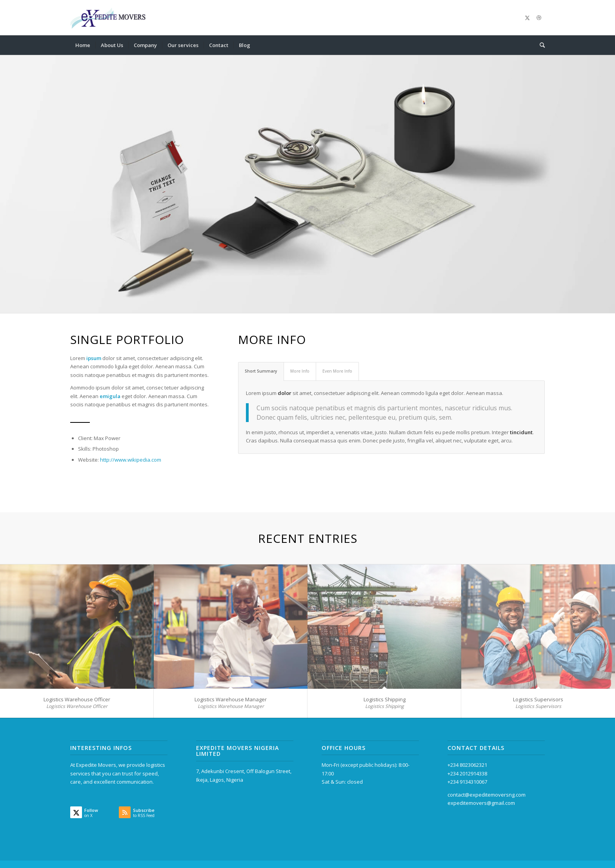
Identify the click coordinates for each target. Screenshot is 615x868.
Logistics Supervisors (538, 699)
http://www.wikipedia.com (131, 460)
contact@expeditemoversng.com (487, 795)
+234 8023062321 (467, 765)
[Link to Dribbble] (539, 18)
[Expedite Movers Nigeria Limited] (109, 18)
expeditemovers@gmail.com (481, 803)
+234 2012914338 (467, 773)
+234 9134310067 (467, 782)
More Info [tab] (300, 371)
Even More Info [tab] (337, 371)
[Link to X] (527, 18)
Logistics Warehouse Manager (231, 699)
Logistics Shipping (385, 699)
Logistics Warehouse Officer (77, 699)
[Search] (540, 45)
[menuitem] (83, 45)
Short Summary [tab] (261, 371)
